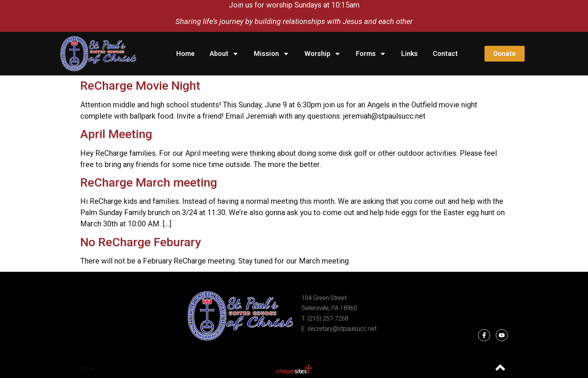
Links (409, 53)
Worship (323, 54)
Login (88, 369)
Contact (445, 53)
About (224, 54)
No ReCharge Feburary (141, 242)
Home (185, 53)
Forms (371, 54)
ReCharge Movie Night (140, 86)
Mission (272, 54)
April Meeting (116, 134)
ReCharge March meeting (149, 182)
